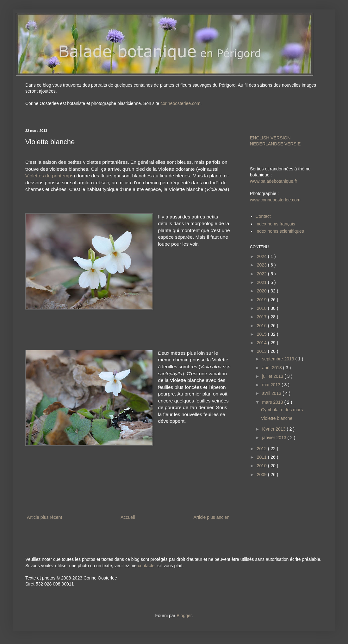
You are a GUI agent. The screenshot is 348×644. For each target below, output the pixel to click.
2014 (262, 343)
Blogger (184, 616)
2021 (262, 282)
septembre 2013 (279, 359)
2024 (262, 256)
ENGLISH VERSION (270, 138)
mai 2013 (272, 385)
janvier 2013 (275, 438)
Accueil (128, 517)
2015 (262, 334)
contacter (147, 566)
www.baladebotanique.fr (273, 181)
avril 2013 (272, 393)
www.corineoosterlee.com (275, 200)
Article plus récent (44, 517)
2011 (262, 457)
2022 (262, 274)
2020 (262, 291)
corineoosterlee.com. (181, 103)
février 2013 (274, 429)
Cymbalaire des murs (282, 410)
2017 (262, 317)
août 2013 (272, 368)
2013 (262, 351)
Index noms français (275, 224)
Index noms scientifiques (280, 231)
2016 (262, 326)
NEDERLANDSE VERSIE (275, 144)
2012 (262, 449)
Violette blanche (277, 418)
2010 (262, 466)
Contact (263, 216)
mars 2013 (273, 402)
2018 (262, 308)
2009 (262, 475)
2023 (262, 265)
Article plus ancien (211, 517)
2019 (262, 300)
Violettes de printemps (49, 176)
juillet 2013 (273, 376)
